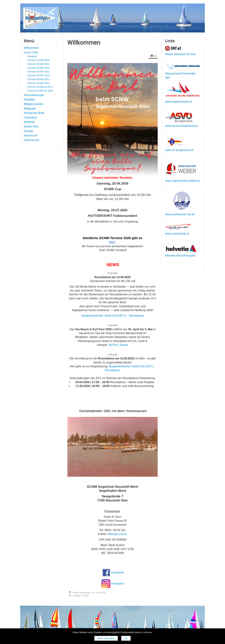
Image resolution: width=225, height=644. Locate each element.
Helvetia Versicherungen (180, 256)
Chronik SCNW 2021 (38, 79)
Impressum (31, 135)
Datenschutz (32, 140)
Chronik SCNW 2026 (38, 60)
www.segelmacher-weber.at (182, 181)
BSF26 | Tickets (118, 345)
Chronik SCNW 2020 (38, 83)
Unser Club (31, 52)
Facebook (117, 572)
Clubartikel (30, 118)
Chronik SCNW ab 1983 (40, 91)
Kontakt (28, 131)
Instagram (117, 584)
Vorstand (32, 56)
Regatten (29, 99)
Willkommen (31, 48)
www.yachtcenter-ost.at (180, 214)
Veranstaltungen (34, 95)
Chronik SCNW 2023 (38, 72)
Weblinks (29, 122)
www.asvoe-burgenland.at (181, 126)
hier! (112, 242)
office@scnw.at (117, 534)
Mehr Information (106, 638)
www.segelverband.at (178, 102)
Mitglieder (30, 109)
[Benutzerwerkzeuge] (153, 56)
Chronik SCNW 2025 (38, 64)
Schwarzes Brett (34, 113)
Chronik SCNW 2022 (38, 75)
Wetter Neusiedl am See (180, 54)
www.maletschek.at (177, 234)
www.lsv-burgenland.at (179, 150)
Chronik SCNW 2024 (38, 68)
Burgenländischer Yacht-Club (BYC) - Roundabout (113, 316)
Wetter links (31, 126)
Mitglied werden (34, 104)
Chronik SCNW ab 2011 (40, 87)
